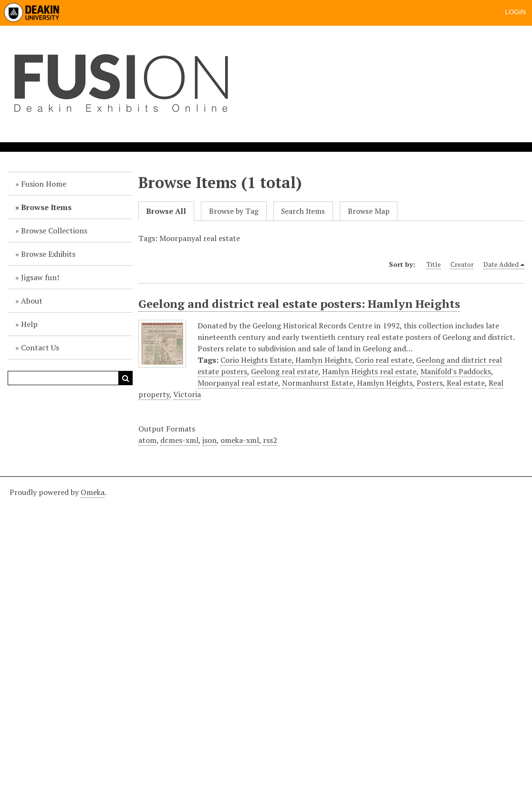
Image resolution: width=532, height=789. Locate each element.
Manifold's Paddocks (456, 371)
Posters (430, 383)
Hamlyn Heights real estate (369, 371)
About (32, 301)
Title (434, 264)
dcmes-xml (179, 440)
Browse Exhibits (48, 254)
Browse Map (369, 211)
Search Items (303, 211)
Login (515, 12)
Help (29, 324)
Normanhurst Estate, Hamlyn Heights (347, 383)
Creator (462, 264)
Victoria (187, 394)
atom (147, 440)
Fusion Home (44, 184)
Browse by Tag (234, 211)
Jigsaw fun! (40, 277)
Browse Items (46, 207)
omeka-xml (240, 440)
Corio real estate (384, 360)
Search (125, 378)
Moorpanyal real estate (238, 383)
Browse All (166, 211)
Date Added (501, 264)
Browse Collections (54, 231)
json (209, 440)
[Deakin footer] (266, 631)
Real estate (466, 383)
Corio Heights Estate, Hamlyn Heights (286, 360)
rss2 (270, 440)
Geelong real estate (285, 371)
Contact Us (40, 347)
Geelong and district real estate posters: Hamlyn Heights (299, 304)
